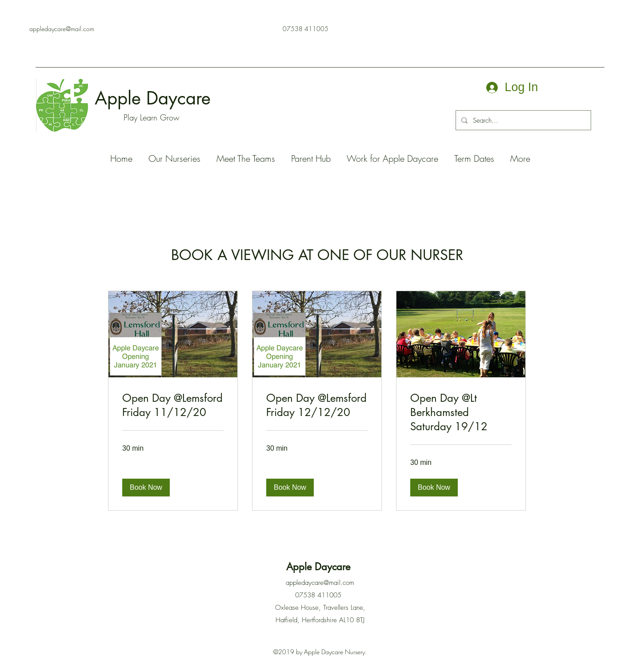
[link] (173, 405)
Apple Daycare (155, 98)
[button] (146, 488)
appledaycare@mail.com (62, 29)
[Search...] (522, 120)
